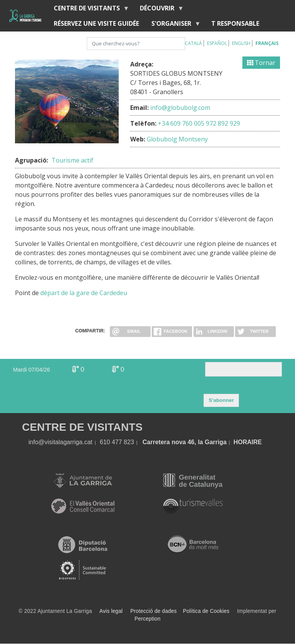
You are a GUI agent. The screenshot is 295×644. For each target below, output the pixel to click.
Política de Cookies (206, 611)
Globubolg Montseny (177, 139)
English (241, 43)
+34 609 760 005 (181, 123)
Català (193, 43)
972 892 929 (223, 123)
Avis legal (111, 611)
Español (217, 43)
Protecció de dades (153, 611)
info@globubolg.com (180, 108)
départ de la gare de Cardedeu (84, 293)
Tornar (261, 63)
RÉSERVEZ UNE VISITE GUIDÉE (96, 23)
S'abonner (221, 400)
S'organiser (173, 25)
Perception (147, 619)
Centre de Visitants (88, 10)
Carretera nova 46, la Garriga (185, 442)
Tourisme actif (72, 160)
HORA (243, 442)
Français (267, 43)
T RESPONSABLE (235, 23)
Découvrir (159, 10)
